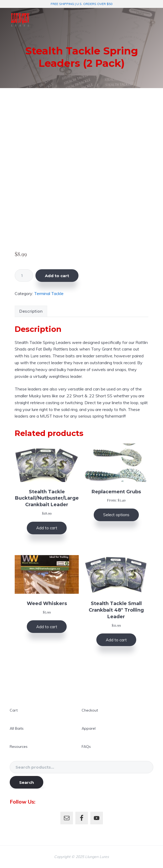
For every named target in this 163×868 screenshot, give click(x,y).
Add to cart (57, 276)
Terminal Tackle (49, 293)
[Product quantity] (24, 275)
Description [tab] (31, 311)
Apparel (89, 728)
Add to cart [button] (47, 528)
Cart (14, 710)
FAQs (86, 747)
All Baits (17, 728)
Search (27, 782)
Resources (19, 747)
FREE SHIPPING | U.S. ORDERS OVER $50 (81, 4)
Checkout (90, 710)
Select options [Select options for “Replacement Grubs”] (116, 515)
